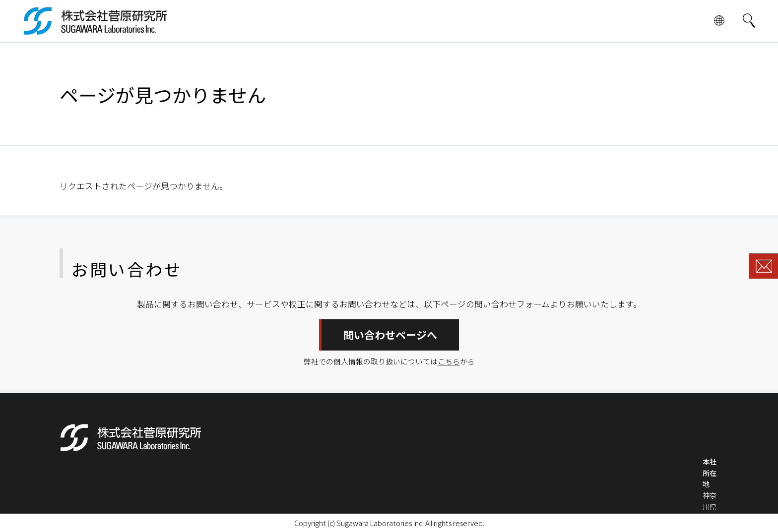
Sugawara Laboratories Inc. (380, 523)
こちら (449, 361)
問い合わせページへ (390, 335)
